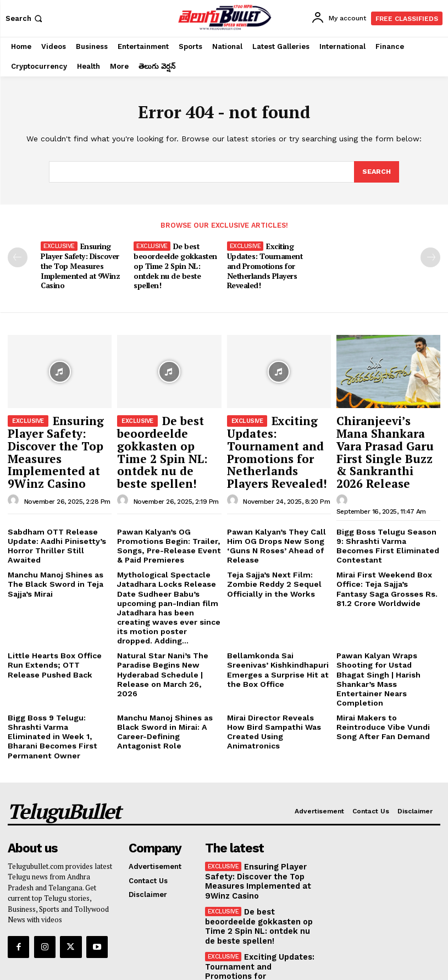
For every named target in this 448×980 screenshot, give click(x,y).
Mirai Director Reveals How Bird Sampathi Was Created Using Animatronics (277, 678)
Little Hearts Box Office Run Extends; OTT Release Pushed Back (57, 630)
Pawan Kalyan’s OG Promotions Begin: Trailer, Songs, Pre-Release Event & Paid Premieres (167, 520)
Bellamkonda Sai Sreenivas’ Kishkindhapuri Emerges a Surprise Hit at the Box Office (277, 634)
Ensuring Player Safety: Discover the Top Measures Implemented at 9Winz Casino (80, 264)
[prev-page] (18, 256)
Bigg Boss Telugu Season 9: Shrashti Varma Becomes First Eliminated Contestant (386, 516)
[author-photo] (15, 483)
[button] (25, 18)
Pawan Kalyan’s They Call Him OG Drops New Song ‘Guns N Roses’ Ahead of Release (272, 520)
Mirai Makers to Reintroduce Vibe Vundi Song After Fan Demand (388, 678)
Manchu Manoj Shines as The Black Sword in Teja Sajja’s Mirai (52, 555)
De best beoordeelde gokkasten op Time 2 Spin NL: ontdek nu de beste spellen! (174, 264)
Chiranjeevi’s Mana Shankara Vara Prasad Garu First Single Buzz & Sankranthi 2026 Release (388, 436)
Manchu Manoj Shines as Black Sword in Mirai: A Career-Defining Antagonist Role (166, 682)
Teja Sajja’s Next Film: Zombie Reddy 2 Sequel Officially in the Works (270, 555)
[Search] (376, 172)
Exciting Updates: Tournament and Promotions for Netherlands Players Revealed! (271, 264)
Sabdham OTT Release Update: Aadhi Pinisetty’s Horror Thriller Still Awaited (59, 516)
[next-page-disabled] (430, 256)
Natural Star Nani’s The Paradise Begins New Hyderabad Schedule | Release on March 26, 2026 (166, 634)
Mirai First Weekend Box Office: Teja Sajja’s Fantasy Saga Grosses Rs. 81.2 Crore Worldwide (387, 560)
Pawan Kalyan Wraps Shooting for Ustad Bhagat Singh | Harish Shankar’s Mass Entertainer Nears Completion (384, 638)
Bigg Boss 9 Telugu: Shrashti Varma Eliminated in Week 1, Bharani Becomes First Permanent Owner (59, 682)
